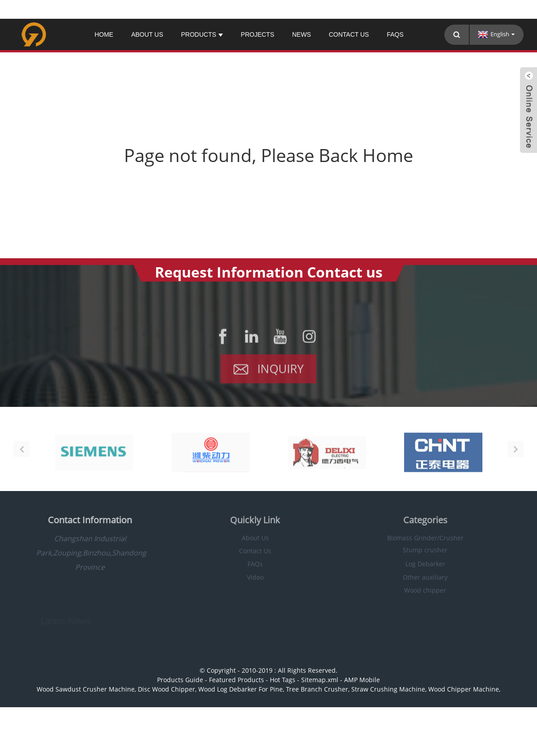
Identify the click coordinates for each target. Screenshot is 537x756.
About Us (147, 34)
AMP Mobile (362, 680)
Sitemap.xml (320, 680)
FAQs (395, 34)
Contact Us (349, 34)
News (302, 34)
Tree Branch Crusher (317, 689)
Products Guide (180, 680)
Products (202, 34)
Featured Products (237, 680)
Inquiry (281, 372)
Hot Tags (283, 680)
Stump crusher (414, 550)
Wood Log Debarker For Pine (241, 689)
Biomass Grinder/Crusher (415, 538)
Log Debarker (415, 564)
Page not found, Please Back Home (268, 155)
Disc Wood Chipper (166, 689)
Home (104, 34)
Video (245, 577)
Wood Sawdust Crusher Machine (86, 689)
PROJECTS (258, 34)
